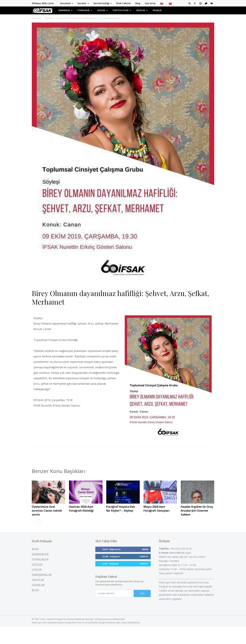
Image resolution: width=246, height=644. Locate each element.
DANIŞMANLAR (42, 575)
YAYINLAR (38, 585)
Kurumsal (67, 3)
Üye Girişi (150, 3)
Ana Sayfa (36, 18)
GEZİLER (102, 10)
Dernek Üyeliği (103, 3)
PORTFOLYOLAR (122, 10)
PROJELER (157, 10)
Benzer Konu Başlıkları (59, 471)
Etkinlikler (49, 18)
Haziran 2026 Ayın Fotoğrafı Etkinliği (81, 509)
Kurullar (83, 3)
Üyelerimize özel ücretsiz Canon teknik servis (47, 511)
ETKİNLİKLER (85, 10)
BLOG (35, 590)
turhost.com (118, 619)
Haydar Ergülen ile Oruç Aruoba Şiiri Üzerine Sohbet (197, 511)
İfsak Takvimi (124, 3)
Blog (138, 3)
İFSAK (35, 549)
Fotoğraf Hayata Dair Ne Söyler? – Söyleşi (121, 509)
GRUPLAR (142, 10)
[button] (190, 3)
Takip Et (144, 556)
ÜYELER (37, 570)
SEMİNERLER (65, 10)
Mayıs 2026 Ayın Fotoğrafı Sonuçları (157, 509)
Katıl (142, 593)
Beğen (145, 549)
